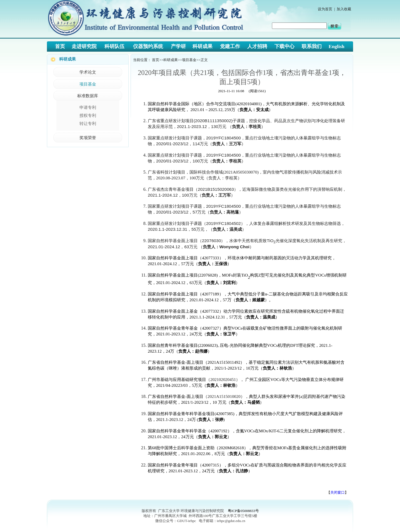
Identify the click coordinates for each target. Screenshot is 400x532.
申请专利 (88, 107)
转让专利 (88, 123)
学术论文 (88, 72)
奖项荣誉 (88, 138)
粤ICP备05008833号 (243, 511)
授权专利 (88, 115)
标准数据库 (88, 96)
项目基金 (88, 84)
